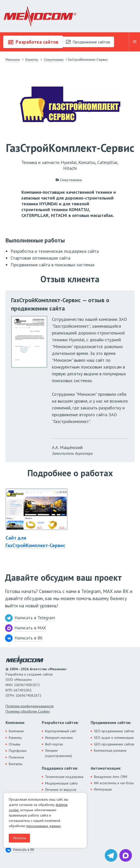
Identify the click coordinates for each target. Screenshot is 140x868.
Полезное (16, 757)
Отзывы (15, 744)
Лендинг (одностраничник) (59, 753)
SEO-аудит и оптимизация (114, 738)
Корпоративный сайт (61, 731)
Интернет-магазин (59, 738)
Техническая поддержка (64, 777)
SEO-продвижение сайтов (114, 731)
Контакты (16, 764)
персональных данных (43, 826)
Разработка (33, 42)
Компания (16, 731)
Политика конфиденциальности (30, 706)
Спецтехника (71, 180)
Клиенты (15, 738)
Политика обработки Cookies (28, 711)
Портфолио (18, 751)
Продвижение (88, 42)
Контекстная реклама (110, 750)
